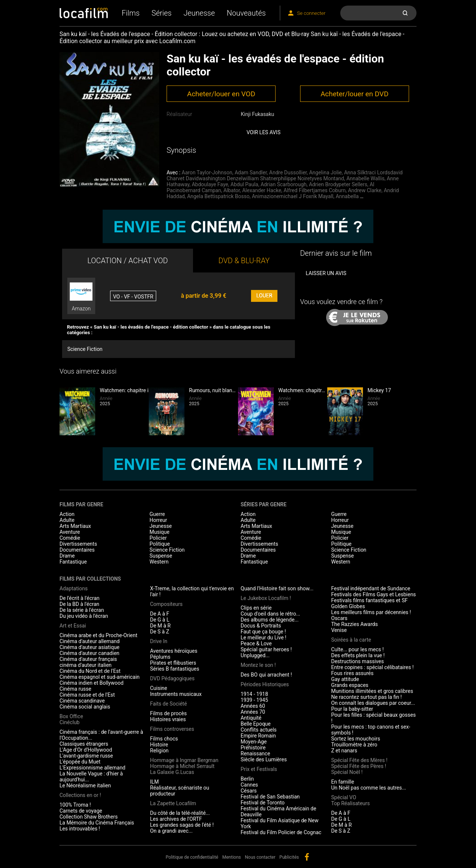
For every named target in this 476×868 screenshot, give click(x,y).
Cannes (249, 785)
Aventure (70, 532)
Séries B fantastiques (175, 669)
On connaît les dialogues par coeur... (373, 703)
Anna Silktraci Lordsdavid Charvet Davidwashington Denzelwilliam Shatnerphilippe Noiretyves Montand (285, 175)
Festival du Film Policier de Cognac (281, 832)
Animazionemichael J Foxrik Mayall (292, 196)
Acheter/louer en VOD (221, 94)
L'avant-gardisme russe (86, 756)
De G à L (160, 620)
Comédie (70, 538)
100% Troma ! (75, 805)
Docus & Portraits (261, 626)
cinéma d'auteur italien (86, 665)
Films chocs (164, 739)
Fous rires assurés (353, 673)
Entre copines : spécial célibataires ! (373, 667)
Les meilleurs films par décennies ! (371, 612)
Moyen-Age (254, 742)
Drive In (159, 641)
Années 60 (253, 706)
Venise (339, 630)
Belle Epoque (256, 724)
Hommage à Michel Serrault (182, 766)
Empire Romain (258, 736)
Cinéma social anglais (85, 707)
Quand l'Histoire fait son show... (277, 588)
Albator (232, 190)
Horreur (158, 520)
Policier (158, 538)
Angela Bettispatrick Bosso (218, 196)
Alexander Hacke (262, 190)
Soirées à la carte (351, 640)
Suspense (161, 556)
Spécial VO (344, 797)
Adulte (67, 520)
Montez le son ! (258, 665)
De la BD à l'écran (79, 604)
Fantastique (73, 562)
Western (159, 562)
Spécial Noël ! (347, 772)
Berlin (247, 779)
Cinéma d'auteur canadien (89, 653)
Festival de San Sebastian (270, 797)
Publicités (289, 857)
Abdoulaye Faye (210, 184)
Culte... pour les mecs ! (358, 649)
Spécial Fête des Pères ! (359, 766)
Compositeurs (167, 604)
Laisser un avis (326, 273)
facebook (307, 857)
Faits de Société (169, 704)
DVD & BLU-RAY (244, 261)
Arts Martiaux (75, 526)
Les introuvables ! (80, 829)
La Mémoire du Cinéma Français (97, 823)
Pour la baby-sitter (352, 709)
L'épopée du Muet (80, 762)
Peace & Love (256, 643)
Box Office (71, 716)
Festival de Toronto (263, 803)
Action (67, 514)
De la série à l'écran (82, 610)
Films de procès (169, 713)
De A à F (160, 614)
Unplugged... (255, 655)
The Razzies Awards (355, 624)
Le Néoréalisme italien (85, 785)
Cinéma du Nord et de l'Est (90, 671)
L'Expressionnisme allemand (92, 768)
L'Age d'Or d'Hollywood (86, 750)
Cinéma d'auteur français (88, 659)
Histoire (159, 745)
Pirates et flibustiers (173, 663)
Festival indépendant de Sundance (371, 588)
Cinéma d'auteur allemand (90, 641)
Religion (160, 751)
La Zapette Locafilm (173, 803)
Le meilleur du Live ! (263, 638)
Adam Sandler (251, 172)
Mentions (232, 857)
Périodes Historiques (265, 684)
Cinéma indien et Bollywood (91, 683)
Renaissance (255, 754)
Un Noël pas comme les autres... (369, 788)
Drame (67, 556)
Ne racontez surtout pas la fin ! (367, 697)
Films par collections (90, 579)
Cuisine (159, 688)
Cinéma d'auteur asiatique (89, 647)
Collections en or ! (80, 795)
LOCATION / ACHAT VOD (128, 261)
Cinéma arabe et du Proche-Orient (98, 635)
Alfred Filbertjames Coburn (315, 190)
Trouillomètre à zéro (354, 745)
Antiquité (251, 718)
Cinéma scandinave (82, 701)
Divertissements (78, 544)
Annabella (347, 196)
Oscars (340, 618)
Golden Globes (348, 606)
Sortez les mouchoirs (356, 739)
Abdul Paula (245, 184)
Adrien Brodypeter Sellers (338, 184)
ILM (155, 782)
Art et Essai (73, 626)
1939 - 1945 (254, 700)
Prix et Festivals (259, 769)
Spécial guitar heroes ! (266, 649)
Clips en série (256, 608)
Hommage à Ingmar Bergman (184, 760)
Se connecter (311, 13)
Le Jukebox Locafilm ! (266, 598)
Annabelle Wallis (365, 178)
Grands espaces (350, 685)
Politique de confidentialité (192, 857)
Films (131, 13)
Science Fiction (85, 349)
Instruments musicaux (176, 694)
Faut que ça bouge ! (263, 632)
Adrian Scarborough (284, 184)
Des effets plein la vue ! (358, 655)
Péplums (160, 657)
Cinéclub (70, 722)
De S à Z (160, 632)
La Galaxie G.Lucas (172, 772)
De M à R (161, 626)
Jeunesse (199, 13)
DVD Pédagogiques (173, 678)
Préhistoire (253, 748)
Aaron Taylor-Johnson (207, 172)
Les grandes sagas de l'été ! (182, 825)
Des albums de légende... (270, 620)
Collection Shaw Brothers (89, 817)
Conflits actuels (259, 730)
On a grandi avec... (171, 831)
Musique (160, 532)
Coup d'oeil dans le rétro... (270, 614)
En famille (343, 782)
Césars (249, 791)
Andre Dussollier (288, 172)
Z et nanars (344, 751)
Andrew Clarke (365, 190)
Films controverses (172, 729)
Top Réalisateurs (351, 803)
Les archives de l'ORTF (176, 819)
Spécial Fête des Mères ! (359, 760)
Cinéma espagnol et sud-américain (99, 677)
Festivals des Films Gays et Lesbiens (374, 594)
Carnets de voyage (81, 811)
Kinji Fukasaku (257, 114)
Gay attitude (345, 679)
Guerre (157, 514)
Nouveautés (246, 13)
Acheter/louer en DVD (355, 94)
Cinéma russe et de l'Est (87, 695)
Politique (160, 544)
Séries (162, 13)
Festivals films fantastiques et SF (370, 600)
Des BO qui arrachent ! (266, 675)
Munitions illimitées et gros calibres (372, 691)
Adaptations (74, 588)
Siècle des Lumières (264, 759)
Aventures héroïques (174, 651)
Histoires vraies (168, 719)
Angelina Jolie (325, 172)
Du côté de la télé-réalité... (180, 813)
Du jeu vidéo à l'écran (84, 616)
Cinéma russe (75, 689)
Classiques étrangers (84, 744)
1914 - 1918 (254, 694)
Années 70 (253, 712)
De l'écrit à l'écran (80, 598)
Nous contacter (260, 857)
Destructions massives (358, 661)
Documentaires (77, 550)
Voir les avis (263, 132)
